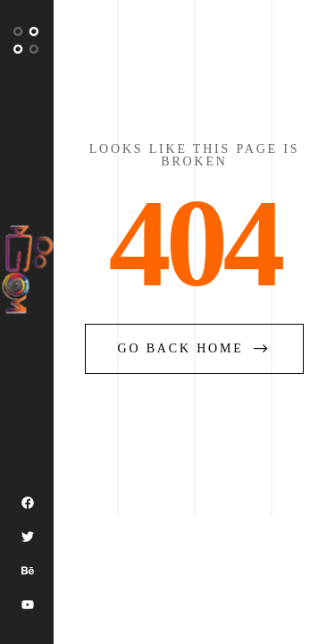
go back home (195, 348)
